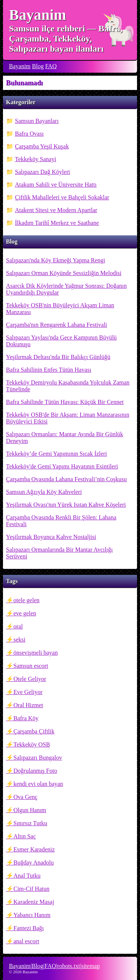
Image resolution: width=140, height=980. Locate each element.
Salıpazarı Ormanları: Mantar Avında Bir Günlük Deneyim (65, 438)
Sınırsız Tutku (30, 823)
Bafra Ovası (29, 134)
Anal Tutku (27, 876)
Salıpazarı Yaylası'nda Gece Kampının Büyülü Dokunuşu (61, 341)
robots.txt (69, 966)
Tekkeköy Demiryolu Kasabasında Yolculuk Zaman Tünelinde (68, 386)
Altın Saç (25, 836)
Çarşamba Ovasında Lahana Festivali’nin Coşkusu (66, 479)
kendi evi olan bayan (38, 784)
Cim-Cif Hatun (31, 889)
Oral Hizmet (28, 705)
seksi (19, 640)
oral (18, 626)
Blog (38, 66)
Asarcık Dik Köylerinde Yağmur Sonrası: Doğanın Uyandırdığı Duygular (66, 289)
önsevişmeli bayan (36, 653)
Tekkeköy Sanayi (35, 159)
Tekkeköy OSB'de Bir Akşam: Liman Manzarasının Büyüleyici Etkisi (68, 418)
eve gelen (25, 613)
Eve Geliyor (28, 692)
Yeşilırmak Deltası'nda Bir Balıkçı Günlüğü (58, 357)
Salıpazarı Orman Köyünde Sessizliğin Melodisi (64, 273)
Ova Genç (25, 797)
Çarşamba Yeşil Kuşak (42, 146)
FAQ (51, 66)
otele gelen (27, 600)
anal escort (26, 941)
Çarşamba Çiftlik (34, 731)
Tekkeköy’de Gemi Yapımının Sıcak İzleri (56, 454)
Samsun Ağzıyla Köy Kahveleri (44, 492)
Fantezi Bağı (29, 928)
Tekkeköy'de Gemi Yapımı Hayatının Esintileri (62, 466)
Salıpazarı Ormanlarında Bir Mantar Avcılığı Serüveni (59, 553)
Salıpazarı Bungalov (38, 758)
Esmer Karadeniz (34, 849)
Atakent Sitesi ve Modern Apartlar (56, 210)
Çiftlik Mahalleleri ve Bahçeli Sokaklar (62, 197)
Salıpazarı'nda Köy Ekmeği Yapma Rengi (56, 260)
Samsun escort (31, 666)
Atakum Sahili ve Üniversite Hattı (56, 185)
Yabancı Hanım (32, 915)
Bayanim (38, 15)
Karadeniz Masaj (34, 902)
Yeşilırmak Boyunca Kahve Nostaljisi (51, 537)
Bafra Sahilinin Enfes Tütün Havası (49, 370)
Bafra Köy (26, 718)
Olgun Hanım (30, 810)
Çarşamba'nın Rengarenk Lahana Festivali (57, 325)
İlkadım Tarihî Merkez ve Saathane (57, 223)
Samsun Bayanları (37, 121)
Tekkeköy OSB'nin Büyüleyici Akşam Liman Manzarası (60, 309)
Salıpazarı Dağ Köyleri (43, 172)
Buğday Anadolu (34, 863)
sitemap (90, 966)
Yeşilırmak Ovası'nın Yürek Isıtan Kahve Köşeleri (66, 505)
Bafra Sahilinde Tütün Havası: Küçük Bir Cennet (65, 402)
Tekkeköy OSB (32, 744)
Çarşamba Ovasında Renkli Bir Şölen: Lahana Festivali (61, 521)
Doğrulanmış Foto (35, 771)
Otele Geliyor (30, 679)
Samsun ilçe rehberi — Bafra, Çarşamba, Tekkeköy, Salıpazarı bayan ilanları (66, 39)
